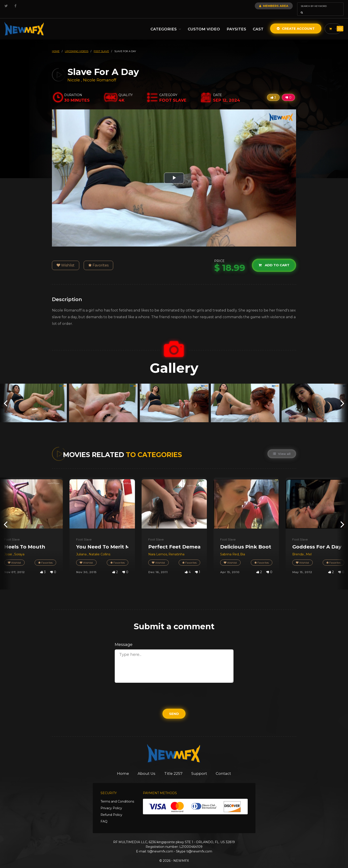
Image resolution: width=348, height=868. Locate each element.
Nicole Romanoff (100, 74)
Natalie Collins (100, 548)
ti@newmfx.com (160, 845)
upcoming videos (77, 45)
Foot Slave (12, 533)
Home (123, 767)
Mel (309, 548)
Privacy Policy (111, 802)
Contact (224, 767)
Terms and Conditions (117, 795)
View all (282, 448)
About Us (147, 767)
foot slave (101, 45)
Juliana (82, 548)
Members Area (262, 6)
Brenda (298, 548)
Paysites (235, 23)
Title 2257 (174, 767)
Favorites (98, 259)
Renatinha (176, 548)
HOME (56, 45)
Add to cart (274, 259)
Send (174, 707)
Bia (243, 548)
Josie (9, 548)
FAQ (104, 815)
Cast (257, 23)
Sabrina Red (229, 548)
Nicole (74, 74)
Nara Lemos (158, 548)
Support (200, 767)
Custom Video (203, 23)
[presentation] (6, 397)
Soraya (19, 548)
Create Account (295, 22)
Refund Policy (111, 809)
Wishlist (66, 259)
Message (124, 638)
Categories (165, 23)
